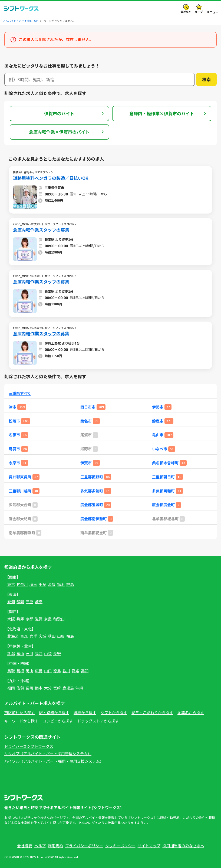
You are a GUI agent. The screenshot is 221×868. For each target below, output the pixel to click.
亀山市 (158, 435)
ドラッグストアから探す (98, 721)
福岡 (11, 688)
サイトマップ (149, 846)
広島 (39, 671)
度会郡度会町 (163, 505)
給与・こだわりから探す (152, 712)
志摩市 (14, 463)
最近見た (186, 12)
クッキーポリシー (120, 846)
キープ (199, 12)
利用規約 (55, 846)
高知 (85, 671)
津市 (12, 407)
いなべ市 (160, 449)
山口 (48, 671)
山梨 (48, 653)
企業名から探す (191, 712)
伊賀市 (86, 463)
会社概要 (25, 846)
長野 (57, 653)
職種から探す (85, 712)
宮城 (42, 636)
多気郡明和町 (163, 491)
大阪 (11, 619)
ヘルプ (40, 846)
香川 (66, 671)
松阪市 (14, 421)
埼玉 (33, 584)
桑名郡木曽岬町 (165, 463)
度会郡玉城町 (92, 505)
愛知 (11, 602)
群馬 (70, 584)
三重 (29, 602)
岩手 (33, 636)
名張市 (14, 435)
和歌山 (59, 619)
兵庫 (20, 619)
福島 (70, 636)
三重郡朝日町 (163, 477)
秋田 (52, 636)
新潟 (11, 653)
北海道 (13, 636)
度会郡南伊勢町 (94, 519)
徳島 (57, 671)
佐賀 (20, 688)
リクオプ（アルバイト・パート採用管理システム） (48, 754)
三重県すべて (20, 393)
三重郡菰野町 (92, 477)
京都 (29, 619)
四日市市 (88, 407)
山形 (61, 636)
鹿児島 (68, 688)
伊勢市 (158, 407)
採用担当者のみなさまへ (183, 846)
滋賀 (39, 619)
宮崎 (57, 688)
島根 (20, 671)
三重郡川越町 (20, 491)
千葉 (42, 584)
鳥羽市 (14, 449)
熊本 (39, 688)
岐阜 (39, 602)
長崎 (29, 688)
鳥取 (11, 671)
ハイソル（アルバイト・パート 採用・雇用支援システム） (54, 761)
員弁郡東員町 (20, 477)
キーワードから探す (21, 721)
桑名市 (86, 421)
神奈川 (22, 584)
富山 (20, 653)
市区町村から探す (19, 712)
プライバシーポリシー (84, 846)
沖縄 (79, 688)
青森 (24, 636)
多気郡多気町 (92, 491)
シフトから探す (114, 712)
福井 (39, 653)
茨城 (52, 584)
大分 (48, 688)
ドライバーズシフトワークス (29, 746)
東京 (11, 584)
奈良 (48, 619)
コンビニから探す (58, 721)
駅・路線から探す (54, 712)
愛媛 (75, 671)
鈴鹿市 (158, 421)
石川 (29, 653)
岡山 (29, 671)
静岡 (20, 602)
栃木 (61, 584)
